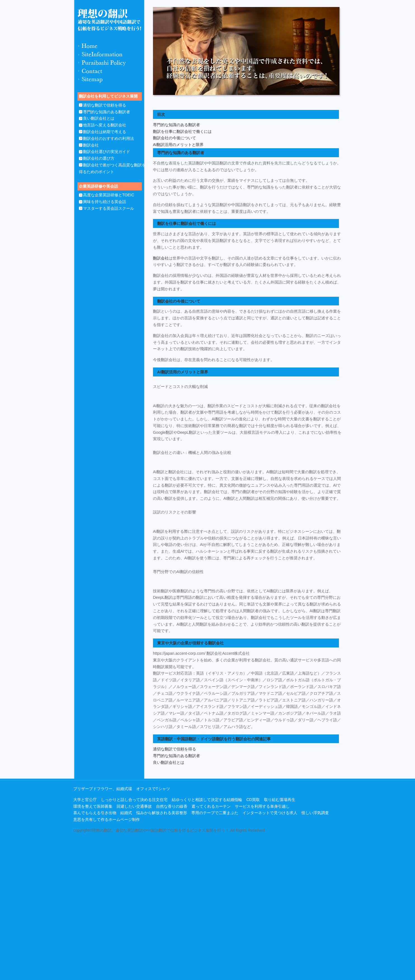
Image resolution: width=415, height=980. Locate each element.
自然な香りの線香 (172, 806)
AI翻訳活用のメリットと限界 (178, 145)
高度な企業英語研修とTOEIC (109, 195)
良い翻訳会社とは (99, 118)
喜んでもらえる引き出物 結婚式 (103, 813)
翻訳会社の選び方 (99, 158)
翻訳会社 (91, 145)
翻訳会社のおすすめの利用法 (109, 138)
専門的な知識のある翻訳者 (107, 112)
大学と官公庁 (85, 800)
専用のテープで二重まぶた (215, 813)
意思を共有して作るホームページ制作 (107, 819)
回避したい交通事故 (134, 806)
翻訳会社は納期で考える (105, 132)
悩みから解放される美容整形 (162, 813)
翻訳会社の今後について (175, 138)
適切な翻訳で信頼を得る (105, 105)
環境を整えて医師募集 (93, 806)
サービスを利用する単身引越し (262, 806)
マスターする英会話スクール (109, 208)
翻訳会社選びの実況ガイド (107, 152)
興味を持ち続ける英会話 (105, 202)
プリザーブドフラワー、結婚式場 (103, 789)
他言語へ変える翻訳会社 (105, 125)
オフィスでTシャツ (153, 789)
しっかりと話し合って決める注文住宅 (134, 800)
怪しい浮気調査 (315, 813)
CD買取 (253, 800)
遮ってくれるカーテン (211, 806)
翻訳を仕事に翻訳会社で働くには (182, 131)
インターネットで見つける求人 (270, 813)
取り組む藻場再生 (280, 800)
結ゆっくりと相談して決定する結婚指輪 (207, 800)
